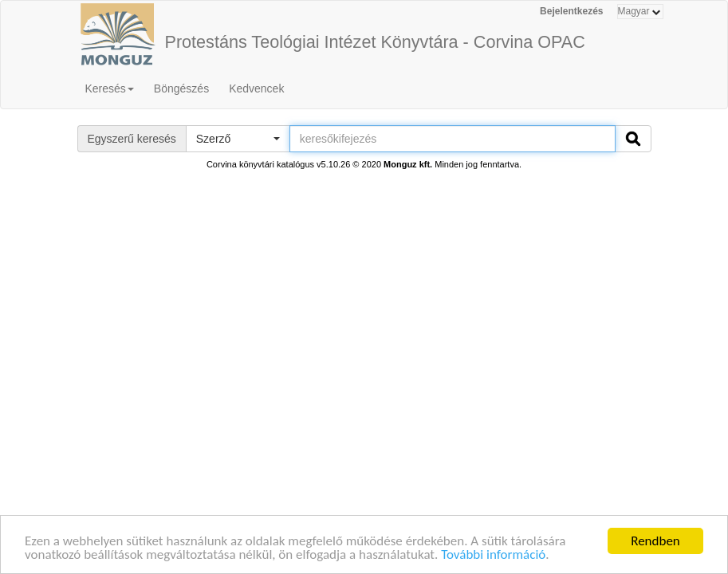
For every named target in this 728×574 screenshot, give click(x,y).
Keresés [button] (110, 88)
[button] (238, 139)
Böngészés (181, 88)
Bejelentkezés (571, 11)
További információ (493, 555)
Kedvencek (256, 88)
